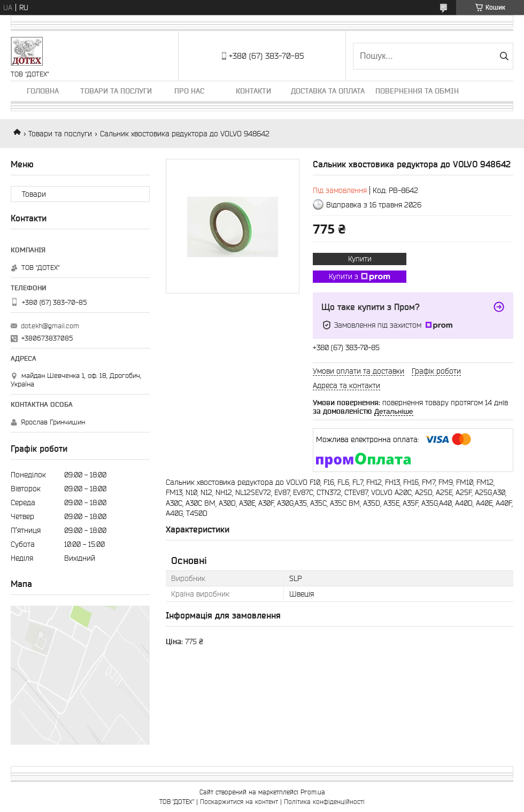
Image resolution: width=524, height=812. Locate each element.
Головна (43, 91)
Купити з (360, 277)
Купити (360, 259)
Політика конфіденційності (324, 802)
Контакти (253, 91)
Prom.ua (313, 792)
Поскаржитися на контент (239, 802)
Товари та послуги (116, 91)
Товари (34, 194)
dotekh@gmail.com (50, 326)
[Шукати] (504, 56)
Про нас (189, 91)
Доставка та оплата (328, 91)
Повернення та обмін (417, 91)
